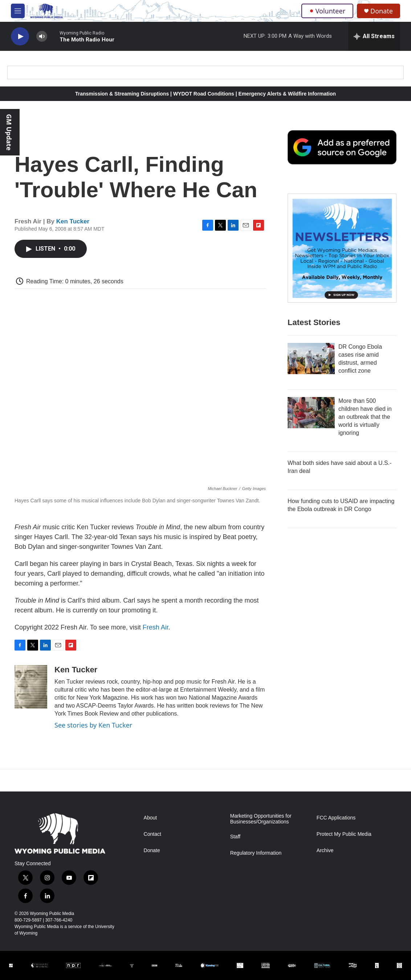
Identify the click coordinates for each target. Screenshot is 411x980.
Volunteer (327, 11)
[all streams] (374, 36)
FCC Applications (336, 818)
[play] (20, 37)
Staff (235, 837)
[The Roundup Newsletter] (342, 248)
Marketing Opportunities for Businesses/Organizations (261, 819)
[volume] (42, 37)
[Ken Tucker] (31, 687)
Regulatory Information (256, 853)
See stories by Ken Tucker (93, 725)
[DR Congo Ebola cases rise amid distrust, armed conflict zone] (311, 359)
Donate (382, 11)
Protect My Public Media (344, 834)
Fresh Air (156, 627)
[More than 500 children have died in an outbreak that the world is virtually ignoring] (311, 413)
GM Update (9, 132)
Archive (325, 851)
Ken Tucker (73, 221)
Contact (152, 834)
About (150, 818)
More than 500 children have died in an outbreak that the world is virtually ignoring (365, 417)
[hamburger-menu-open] (18, 11)
